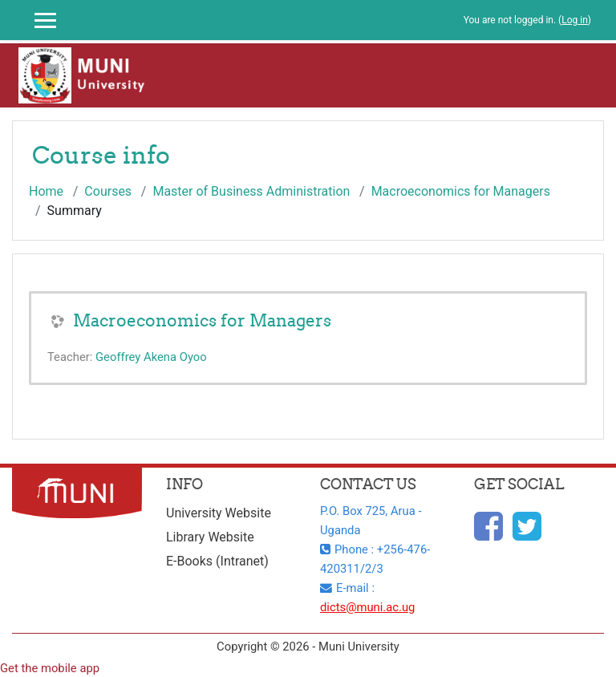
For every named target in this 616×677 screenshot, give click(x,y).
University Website (219, 513)
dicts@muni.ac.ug (367, 607)
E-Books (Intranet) (217, 561)
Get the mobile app (50, 668)
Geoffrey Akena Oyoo (151, 357)
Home (46, 191)
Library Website (210, 537)
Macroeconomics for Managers (461, 191)
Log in (575, 20)
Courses (108, 191)
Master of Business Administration (251, 191)
